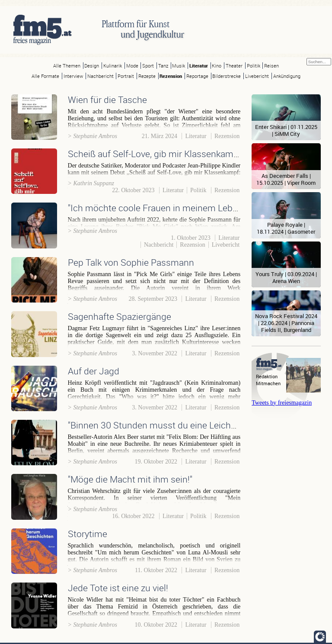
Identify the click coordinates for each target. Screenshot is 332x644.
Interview (73, 76)
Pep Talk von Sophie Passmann (131, 262)
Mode (132, 66)
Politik (254, 66)
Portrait (126, 76)
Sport (148, 66)
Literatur (199, 66)
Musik (179, 66)
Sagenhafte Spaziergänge (120, 316)
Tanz (163, 66)
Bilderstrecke (227, 76)
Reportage (197, 76)
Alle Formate (45, 76)
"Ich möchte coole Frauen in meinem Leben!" (158, 208)
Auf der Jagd (94, 371)
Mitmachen (268, 383)
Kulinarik (113, 66)
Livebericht (257, 76)
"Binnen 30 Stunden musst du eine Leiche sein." (163, 425)
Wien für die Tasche (107, 100)
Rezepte (147, 76)
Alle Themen (67, 66)
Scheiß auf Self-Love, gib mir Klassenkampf (155, 154)
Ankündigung (287, 76)
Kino (217, 66)
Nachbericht (101, 76)
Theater (234, 66)
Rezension (171, 76)
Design (92, 66)
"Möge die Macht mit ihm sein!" (130, 479)
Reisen (271, 66)
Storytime (88, 534)
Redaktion (267, 376)
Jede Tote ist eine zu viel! (118, 588)
